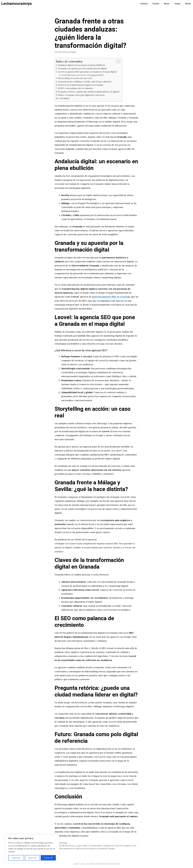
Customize (16, 858)
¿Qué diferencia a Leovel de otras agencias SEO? (83, 75)
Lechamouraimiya (16, 4)
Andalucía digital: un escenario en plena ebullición (81, 65)
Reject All (32, 858)
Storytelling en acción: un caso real (75, 78)
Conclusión (64, 98)
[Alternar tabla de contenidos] (117, 61)
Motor (167, 4)
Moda (188, 4)
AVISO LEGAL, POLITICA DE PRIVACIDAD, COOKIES (96, 864)
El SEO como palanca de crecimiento (75, 88)
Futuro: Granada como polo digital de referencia (81, 95)
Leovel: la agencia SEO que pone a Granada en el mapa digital (87, 72)
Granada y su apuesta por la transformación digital (82, 68)
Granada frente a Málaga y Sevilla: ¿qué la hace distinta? (85, 82)
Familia (156, 4)
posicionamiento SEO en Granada (111, 297)
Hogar (177, 4)
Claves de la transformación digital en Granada (80, 85)
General (144, 4)
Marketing (62, 843)
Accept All (48, 858)
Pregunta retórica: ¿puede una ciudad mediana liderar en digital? (89, 92)
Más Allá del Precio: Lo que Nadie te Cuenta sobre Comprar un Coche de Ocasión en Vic (97, 846)
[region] (32, 849)
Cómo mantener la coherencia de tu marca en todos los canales (86, 848)
